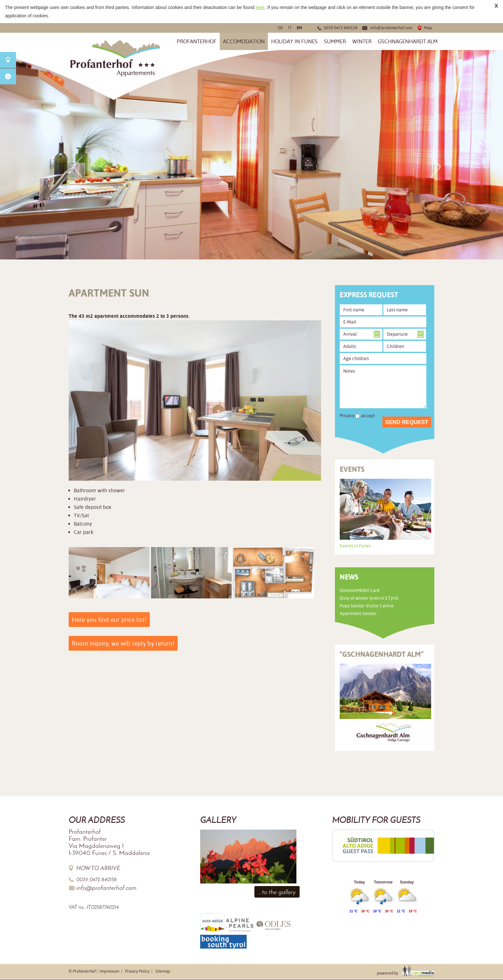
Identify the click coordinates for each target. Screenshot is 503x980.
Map (428, 28)
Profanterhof (197, 41)
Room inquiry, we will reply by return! (123, 643)
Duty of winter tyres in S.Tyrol (369, 598)
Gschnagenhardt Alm (408, 41)
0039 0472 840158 (341, 28)
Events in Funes (355, 546)
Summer (335, 41)
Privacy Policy (137, 971)
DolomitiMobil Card (360, 590)
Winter (362, 41)
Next (436, 167)
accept (368, 416)
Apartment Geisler (358, 613)
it (290, 28)
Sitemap (163, 971)
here (260, 7)
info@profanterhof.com (391, 28)
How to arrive (98, 868)
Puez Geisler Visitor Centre (367, 606)
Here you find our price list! (109, 620)
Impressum (109, 971)
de (280, 28)
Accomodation (244, 41)
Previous (77, 167)
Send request (407, 422)
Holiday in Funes (294, 41)
